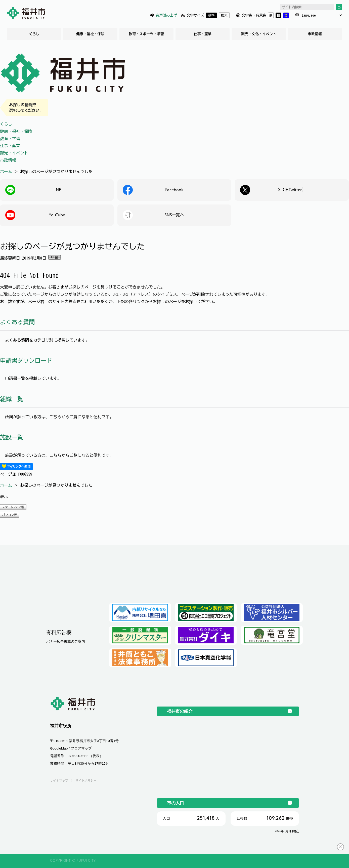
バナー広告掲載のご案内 (66, 641)
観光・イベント (14, 153)
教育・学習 (10, 139)
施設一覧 (12, 437)
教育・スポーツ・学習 (146, 34)
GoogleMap (59, 748)
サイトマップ (59, 780)
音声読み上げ (166, 15)
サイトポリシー (86, 780)
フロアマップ (81, 748)
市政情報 (315, 34)
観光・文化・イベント (259, 34)
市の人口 (176, 803)
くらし (34, 34)
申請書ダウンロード (26, 361)
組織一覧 (12, 399)
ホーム (6, 172)
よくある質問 (17, 322)
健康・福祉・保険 (90, 34)
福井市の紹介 (180, 711)
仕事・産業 (203, 34)
